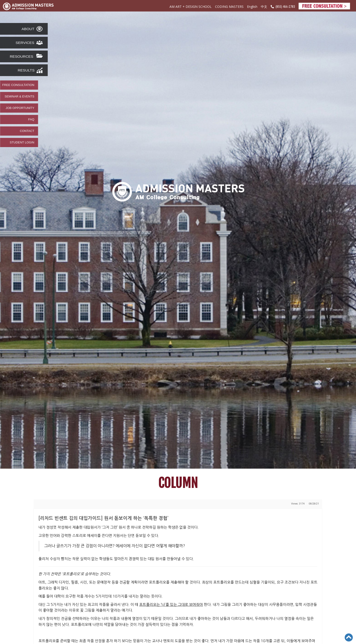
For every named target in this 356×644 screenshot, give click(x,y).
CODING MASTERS (229, 7)
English (252, 7)
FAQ (31, 120)
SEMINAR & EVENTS (19, 97)
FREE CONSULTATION (18, 85)
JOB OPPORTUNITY (20, 108)
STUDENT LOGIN (22, 142)
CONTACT (27, 131)
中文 (264, 7)
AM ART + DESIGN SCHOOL (191, 7)
